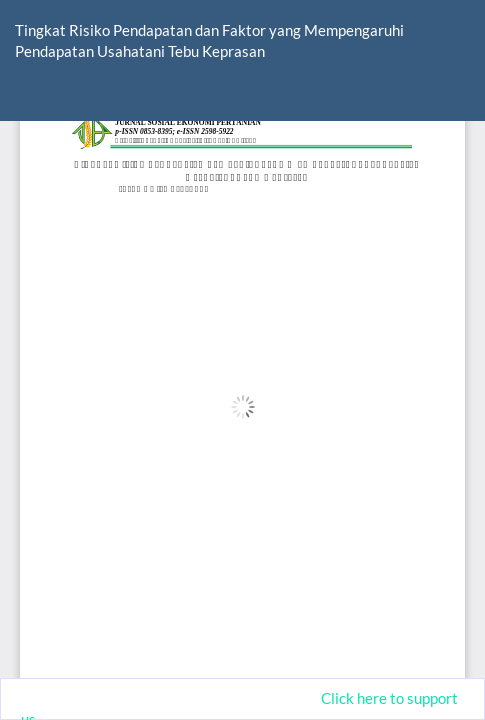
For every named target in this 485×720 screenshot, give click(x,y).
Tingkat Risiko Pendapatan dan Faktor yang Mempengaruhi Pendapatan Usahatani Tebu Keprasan (209, 40)
